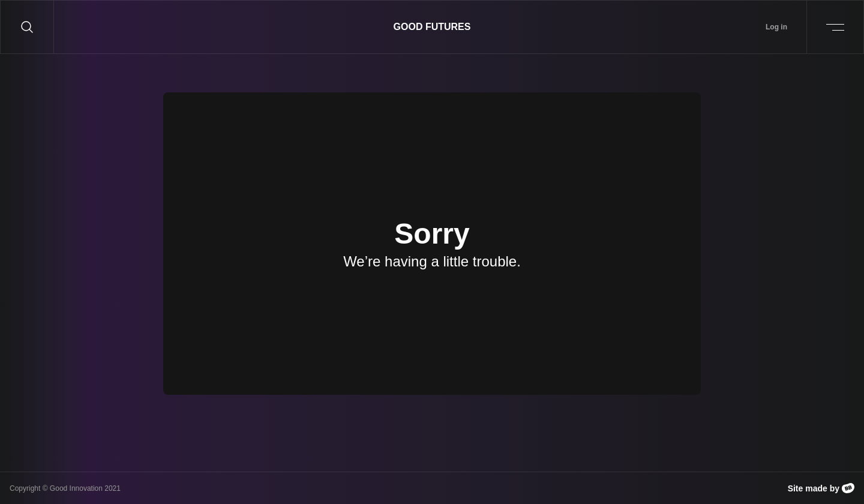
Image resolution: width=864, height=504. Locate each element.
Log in (776, 27)
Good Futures (432, 27)
